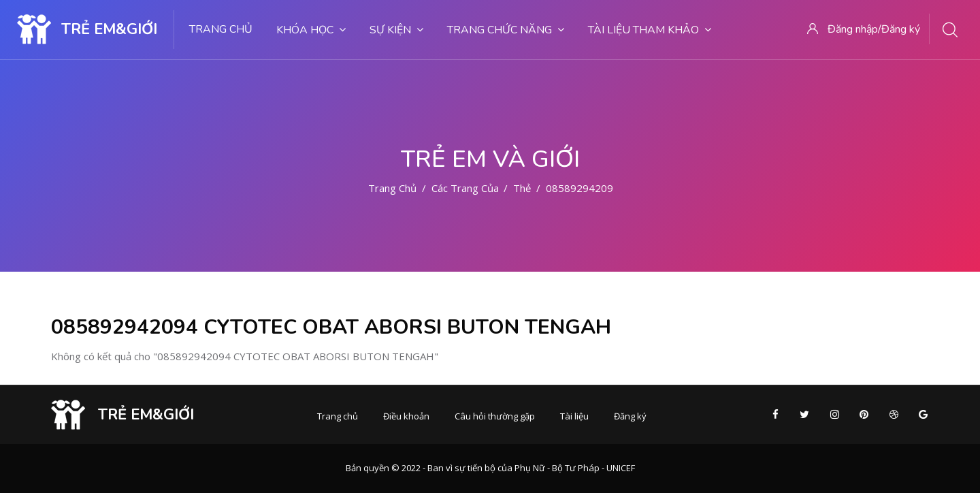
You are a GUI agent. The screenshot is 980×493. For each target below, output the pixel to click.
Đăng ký (630, 416)
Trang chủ (221, 29)
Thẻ (522, 188)
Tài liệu (574, 416)
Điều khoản (406, 416)
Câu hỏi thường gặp (495, 416)
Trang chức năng (506, 30)
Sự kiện (396, 30)
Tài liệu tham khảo (650, 30)
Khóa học (311, 30)
